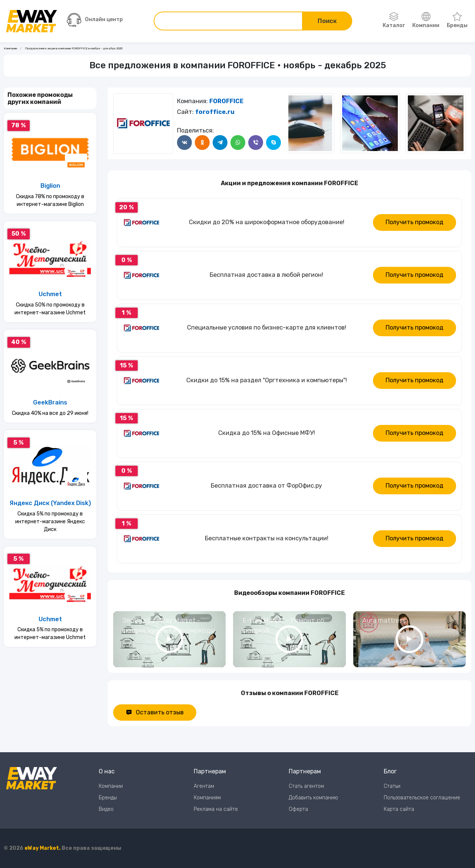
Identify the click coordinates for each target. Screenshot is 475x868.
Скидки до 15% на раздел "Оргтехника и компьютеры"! (267, 380)
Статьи (392, 786)
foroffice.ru (215, 112)
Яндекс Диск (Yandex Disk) (50, 503)
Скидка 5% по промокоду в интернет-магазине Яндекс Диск (50, 522)
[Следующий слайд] (296, 123)
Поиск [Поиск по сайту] (327, 21)
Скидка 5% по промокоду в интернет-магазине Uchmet (50, 633)
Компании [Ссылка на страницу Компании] (10, 48)
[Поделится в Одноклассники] (202, 143)
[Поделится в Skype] (273, 143)
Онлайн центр (95, 20)
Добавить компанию (313, 798)
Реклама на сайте (216, 809)
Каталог (394, 20)
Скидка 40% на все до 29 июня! (50, 413)
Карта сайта (399, 809)
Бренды (457, 20)
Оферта (298, 809)
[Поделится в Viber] (256, 143)
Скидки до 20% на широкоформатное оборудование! (267, 222)
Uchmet (50, 294)
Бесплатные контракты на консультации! (267, 538)
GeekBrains (50, 402)
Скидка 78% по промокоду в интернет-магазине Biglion (50, 200)
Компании (426, 20)
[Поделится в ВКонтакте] (184, 143)
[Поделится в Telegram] (220, 143)
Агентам (204, 786)
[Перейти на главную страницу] (32, 21)
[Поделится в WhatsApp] (238, 143)
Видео (106, 809)
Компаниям (207, 798)
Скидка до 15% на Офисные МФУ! (267, 433)
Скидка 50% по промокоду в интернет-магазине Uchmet (50, 309)
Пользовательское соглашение (422, 798)
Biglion (50, 186)
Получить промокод (415, 222)
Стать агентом (306, 786)
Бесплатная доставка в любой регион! (266, 275)
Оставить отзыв (155, 712)
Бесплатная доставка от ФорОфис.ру (266, 486)
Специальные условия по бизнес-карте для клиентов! (267, 327)
